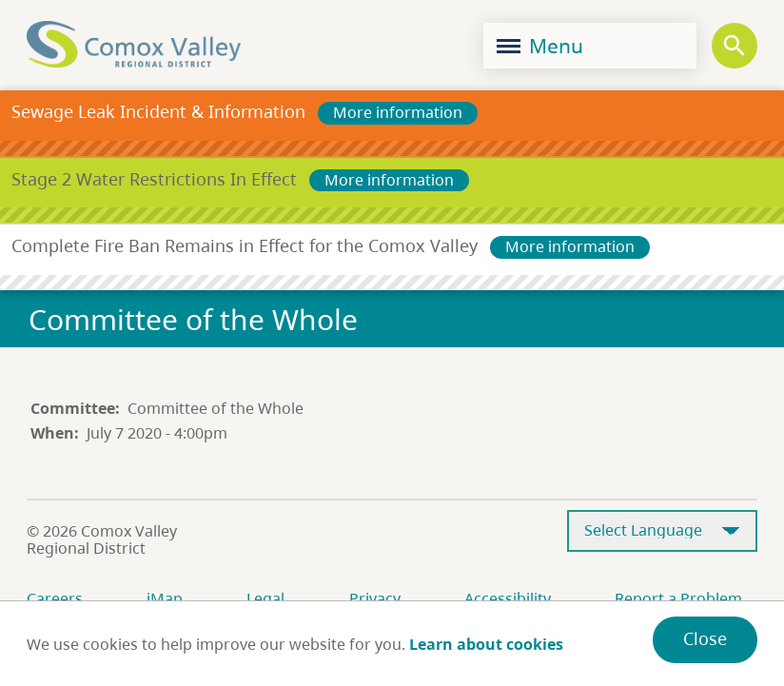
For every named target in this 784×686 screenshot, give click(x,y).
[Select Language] (662, 531)
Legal (265, 598)
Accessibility (508, 598)
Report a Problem (678, 598)
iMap (165, 598)
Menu (540, 46)
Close (705, 638)
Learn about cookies (486, 644)
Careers (55, 598)
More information (398, 112)
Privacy (375, 598)
